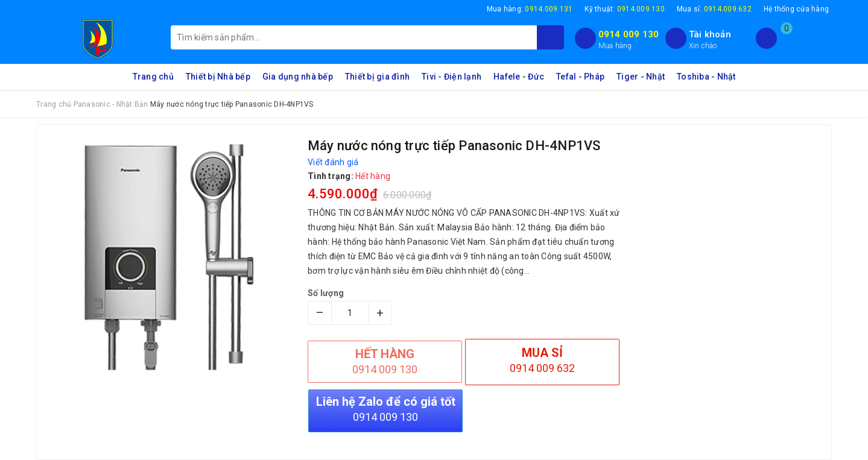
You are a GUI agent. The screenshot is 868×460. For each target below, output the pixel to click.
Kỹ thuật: (625, 9)
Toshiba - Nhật (706, 77)
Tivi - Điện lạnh (451, 77)
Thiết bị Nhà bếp (218, 77)
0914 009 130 (629, 34)
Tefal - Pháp (580, 77)
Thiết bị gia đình (377, 77)
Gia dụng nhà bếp (298, 77)
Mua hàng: (530, 9)
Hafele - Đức (519, 77)
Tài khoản (710, 34)
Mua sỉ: (714, 9)
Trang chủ (153, 77)
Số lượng (326, 293)
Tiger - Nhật (641, 77)
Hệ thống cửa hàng (796, 9)
